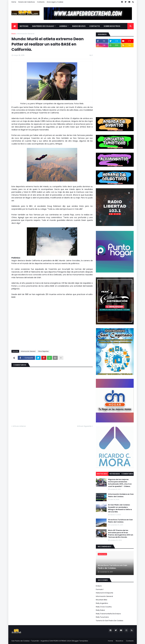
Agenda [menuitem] (63, 26)
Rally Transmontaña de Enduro (108, 614)
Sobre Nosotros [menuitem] (112, 26)
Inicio (14, 34)
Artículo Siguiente (84, 426)
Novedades (115, 474)
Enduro (99, 586)
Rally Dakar (100, 610)
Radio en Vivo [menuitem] (79, 26)
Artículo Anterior (19, 426)
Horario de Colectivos (27, 2)
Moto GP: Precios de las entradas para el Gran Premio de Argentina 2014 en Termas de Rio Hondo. (121, 534)
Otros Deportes (43, 351)
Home (14, 2)
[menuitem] (15, 26)
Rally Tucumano (102, 617)
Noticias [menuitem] (24, 26)
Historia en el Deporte (104, 593)
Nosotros (119, 641)
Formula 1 (100, 589)
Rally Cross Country (104, 607)
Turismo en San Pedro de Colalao (110, 621)
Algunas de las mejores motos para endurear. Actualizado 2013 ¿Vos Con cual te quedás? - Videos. (120, 483)
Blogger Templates (80, 641)
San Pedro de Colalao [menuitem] (43, 26)
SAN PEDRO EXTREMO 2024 (60, 641)
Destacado (102, 474)
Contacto (41, 2)
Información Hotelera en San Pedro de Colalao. (121, 495)
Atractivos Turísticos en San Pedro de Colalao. (120, 521)
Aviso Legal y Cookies (55, 2)
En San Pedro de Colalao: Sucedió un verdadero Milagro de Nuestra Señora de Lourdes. (120, 508)
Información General (26, 34)
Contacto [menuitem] (95, 26)
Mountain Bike (102, 600)
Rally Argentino (102, 603)
